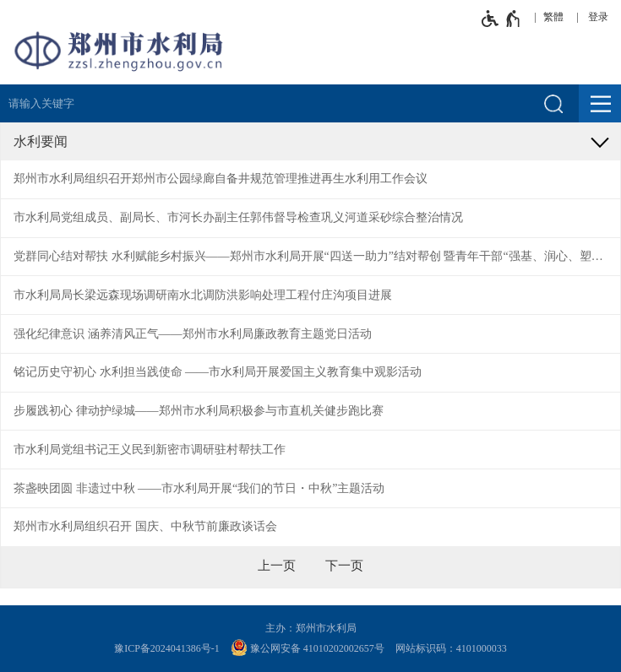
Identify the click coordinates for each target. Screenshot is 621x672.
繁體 (553, 17)
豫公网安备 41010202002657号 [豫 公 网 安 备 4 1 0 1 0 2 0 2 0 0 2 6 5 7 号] (308, 648)
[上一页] (277, 566)
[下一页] (344, 566)
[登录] (602, 17)
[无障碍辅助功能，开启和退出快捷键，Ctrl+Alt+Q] (501, 19)
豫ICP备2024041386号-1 (167, 648)
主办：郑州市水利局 (311, 628)
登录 (598, 17)
